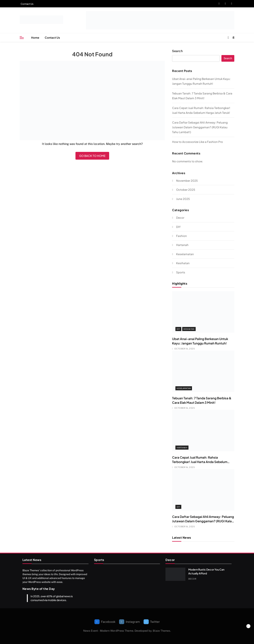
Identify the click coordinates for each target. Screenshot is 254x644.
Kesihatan (183, 263)
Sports (181, 272)
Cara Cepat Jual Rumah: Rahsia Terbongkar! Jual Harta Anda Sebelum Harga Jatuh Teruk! (200, 462)
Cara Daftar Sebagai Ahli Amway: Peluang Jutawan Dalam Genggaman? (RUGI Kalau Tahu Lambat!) (200, 127)
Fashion (181, 236)
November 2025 (187, 181)
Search (177, 51)
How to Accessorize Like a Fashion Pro (197, 142)
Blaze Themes (161, 631)
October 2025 (186, 190)
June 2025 (183, 199)
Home (35, 37)
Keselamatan (185, 254)
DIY (178, 227)
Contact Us (27, 4)
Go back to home (92, 156)
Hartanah (182, 245)
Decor (180, 218)
